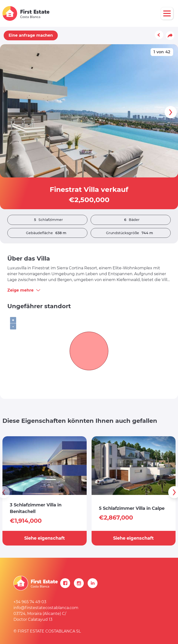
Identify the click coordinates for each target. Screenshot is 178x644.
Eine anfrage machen (31, 35)
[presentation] (171, 112)
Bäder (131, 220)
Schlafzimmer (47, 220)
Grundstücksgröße (131, 233)
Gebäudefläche (47, 233)
